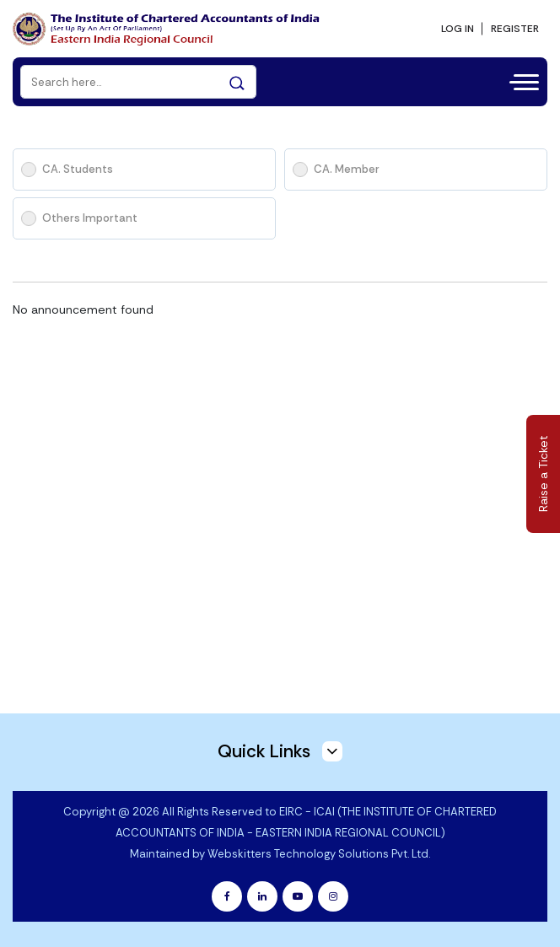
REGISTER (515, 29)
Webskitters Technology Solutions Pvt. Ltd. (319, 854)
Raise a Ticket (543, 473)
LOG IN (458, 29)
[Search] (138, 82)
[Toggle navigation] (519, 80)
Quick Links (280, 751)
